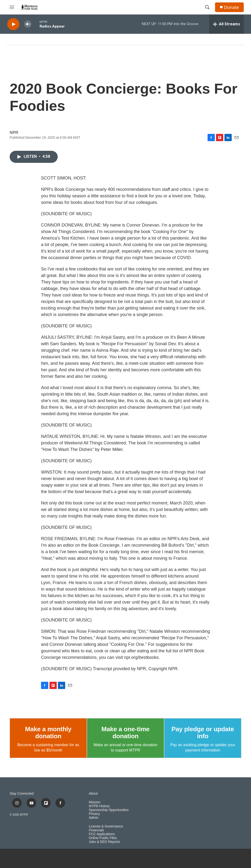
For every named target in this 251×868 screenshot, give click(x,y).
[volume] (28, 24)
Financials (96, 830)
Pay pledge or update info (203, 733)
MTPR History (99, 806)
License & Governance (106, 826)
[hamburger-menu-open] (12, 7)
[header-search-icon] (207, 7)
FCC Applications (102, 834)
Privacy (94, 814)
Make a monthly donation (48, 733)
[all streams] (227, 24)
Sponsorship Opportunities (109, 810)
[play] (13, 24)
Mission (94, 802)
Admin (94, 818)
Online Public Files (103, 838)
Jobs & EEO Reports (104, 842)
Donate (231, 7)
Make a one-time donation (125, 733)
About (93, 794)
